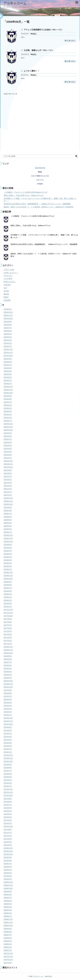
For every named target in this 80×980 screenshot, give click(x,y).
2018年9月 (8, 582)
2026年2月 (8, 309)
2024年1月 (8, 384)
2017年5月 (8, 631)
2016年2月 (8, 678)
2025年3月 (8, 340)
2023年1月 (8, 421)
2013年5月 (8, 774)
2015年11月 (8, 684)
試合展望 (7, 300)
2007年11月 (8, 957)
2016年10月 (8, 653)
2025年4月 (8, 337)
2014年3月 (8, 746)
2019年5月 (8, 557)
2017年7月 (8, 625)
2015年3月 (8, 709)
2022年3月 (8, 452)
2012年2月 (8, 820)
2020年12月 (8, 498)
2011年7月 (8, 833)
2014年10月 (8, 724)
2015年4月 (8, 706)
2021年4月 (8, 486)
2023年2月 (8, 418)
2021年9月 (8, 470)
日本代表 (7, 285)
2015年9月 (8, 690)
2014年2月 (8, 749)
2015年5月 (8, 703)
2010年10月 (8, 854)
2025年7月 (8, 328)
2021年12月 (8, 461)
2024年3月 (8, 377)
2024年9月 (8, 359)
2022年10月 (8, 430)
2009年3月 (8, 910)
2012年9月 (8, 799)
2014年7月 (8, 734)
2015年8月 (8, 693)
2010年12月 (8, 848)
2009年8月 (8, 895)
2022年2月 (8, 455)
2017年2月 (8, 641)
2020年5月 (8, 520)
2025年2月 (8, 343)
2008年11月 (8, 922)
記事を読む (71, 41)
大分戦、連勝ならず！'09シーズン (39, 50)
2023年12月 (8, 387)
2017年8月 (8, 622)
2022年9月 (8, 433)
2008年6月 (8, 938)
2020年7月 (8, 514)
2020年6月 (8, 517)
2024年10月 (8, 356)
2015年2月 (8, 712)
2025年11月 (8, 315)
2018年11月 (8, 576)
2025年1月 (8, 346)
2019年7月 (8, 551)
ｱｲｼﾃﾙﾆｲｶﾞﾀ (8, 276)
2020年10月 (8, 504)
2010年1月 (8, 879)
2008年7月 (8, 935)
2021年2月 (8, 492)
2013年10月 (8, 761)
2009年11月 (8, 885)
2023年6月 (8, 405)
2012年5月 (8, 811)
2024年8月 (8, 362)
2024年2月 (8, 380)
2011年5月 (8, 839)
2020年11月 (8, 501)
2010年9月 (8, 857)
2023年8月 (8, 399)
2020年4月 (8, 523)
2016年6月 (8, 665)
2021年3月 (8, 489)
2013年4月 (8, 777)
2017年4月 (8, 634)
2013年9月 (8, 765)
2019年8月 (8, 548)
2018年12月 (8, 573)
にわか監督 (8, 279)
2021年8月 (8, 473)
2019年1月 (8, 569)
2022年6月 (8, 442)
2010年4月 (8, 870)
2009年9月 (8, 892)
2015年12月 (8, 681)
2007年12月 (8, 953)
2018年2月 (8, 603)
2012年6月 (8, 808)
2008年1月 (8, 950)
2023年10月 (8, 393)
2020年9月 (8, 507)
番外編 (6, 294)
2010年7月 (8, 864)
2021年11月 (8, 464)
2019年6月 (8, 554)
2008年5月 (8, 941)
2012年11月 (8, 792)
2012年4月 (8, 814)
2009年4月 (8, 907)
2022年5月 (8, 446)
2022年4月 (8, 449)
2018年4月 (8, 597)
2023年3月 (8, 415)
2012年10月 (8, 796)
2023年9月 (8, 396)
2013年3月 (8, 780)
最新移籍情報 (40, 168)
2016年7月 (8, 662)
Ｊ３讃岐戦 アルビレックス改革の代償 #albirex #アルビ (26, 192)
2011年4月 (8, 842)
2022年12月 (8, 424)
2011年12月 (8, 826)
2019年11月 (8, 538)
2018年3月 (8, 600)
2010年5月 (8, 867)
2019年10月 (8, 542)
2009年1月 (8, 916)
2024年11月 (8, 353)
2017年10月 (8, 616)
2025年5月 (8, 334)
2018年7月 (8, 588)
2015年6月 (8, 699)
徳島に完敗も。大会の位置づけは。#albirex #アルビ (24, 195)
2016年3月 (8, 675)
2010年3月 (8, 873)
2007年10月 (8, 960)
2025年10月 (8, 319)
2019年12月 (8, 535)
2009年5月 (8, 904)
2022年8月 (8, 436)
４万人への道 (9, 270)
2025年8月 (8, 325)
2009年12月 (8, 882)
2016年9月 (8, 656)
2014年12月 (8, 718)
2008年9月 (8, 929)
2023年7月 (8, 402)
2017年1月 (8, 644)
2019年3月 (8, 563)
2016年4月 (8, 672)
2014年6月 (8, 737)
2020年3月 (8, 526)
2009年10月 (8, 888)
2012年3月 (8, 817)
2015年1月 (8, 715)
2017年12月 (8, 610)
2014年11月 (8, 721)
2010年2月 (8, 876)
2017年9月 (8, 619)
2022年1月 (8, 458)
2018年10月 (8, 579)
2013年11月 (8, 758)
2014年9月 (8, 727)
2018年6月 (8, 591)
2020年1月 (8, 532)
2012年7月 (8, 805)
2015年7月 (8, 696)
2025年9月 (8, 322)
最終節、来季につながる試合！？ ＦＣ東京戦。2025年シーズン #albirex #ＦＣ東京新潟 (38, 207)
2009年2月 (8, 913)
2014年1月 (8, 752)
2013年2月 (8, 783)
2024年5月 (8, 371)
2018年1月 (8, 607)
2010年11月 (8, 851)
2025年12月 (8, 312)
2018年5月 (8, 594)
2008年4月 (8, 944)
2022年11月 (8, 427)
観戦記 (34, 34)
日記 (5, 288)
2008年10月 (8, 926)
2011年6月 (8, 836)
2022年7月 (8, 439)
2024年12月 (8, 350)
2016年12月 (8, 647)
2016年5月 (8, 669)
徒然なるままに (10, 282)
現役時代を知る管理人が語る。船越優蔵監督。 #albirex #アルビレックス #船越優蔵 (37, 204)
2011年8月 (8, 830)
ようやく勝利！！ (31, 71)
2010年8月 (8, 861)
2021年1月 (8, 495)
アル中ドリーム (17, 3)
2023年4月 (8, 411)
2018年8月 (8, 585)
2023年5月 (8, 408)
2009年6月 (8, 901)
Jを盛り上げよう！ (11, 273)
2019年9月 (8, 545)
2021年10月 (8, 467)
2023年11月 (8, 390)
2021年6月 (8, 480)
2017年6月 (8, 628)
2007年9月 (8, 963)
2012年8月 (8, 802)
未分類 (6, 291)
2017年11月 (8, 613)
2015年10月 (8, 687)
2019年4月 (8, 560)
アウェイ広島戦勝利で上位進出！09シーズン (43, 30)
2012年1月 (8, 823)
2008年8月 (8, 932)
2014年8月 (8, 730)
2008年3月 (8, 947)
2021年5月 (8, 483)
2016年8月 (8, 659)
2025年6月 (8, 331)
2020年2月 (8, 529)
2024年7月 (8, 365)
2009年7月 (8, 898)
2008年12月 (8, 919)
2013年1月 (8, 786)
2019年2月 (8, 566)
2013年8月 (8, 768)
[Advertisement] (25, 120)
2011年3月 (8, 845)
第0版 (50, 976)
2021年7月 (8, 476)
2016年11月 (8, 650)
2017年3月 (8, 638)
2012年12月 (8, 789)
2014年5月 (8, 740)
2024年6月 (8, 368)
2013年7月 (8, 771)
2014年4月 (8, 743)
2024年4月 (8, 374)
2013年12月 (8, 755)
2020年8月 (8, 511)
